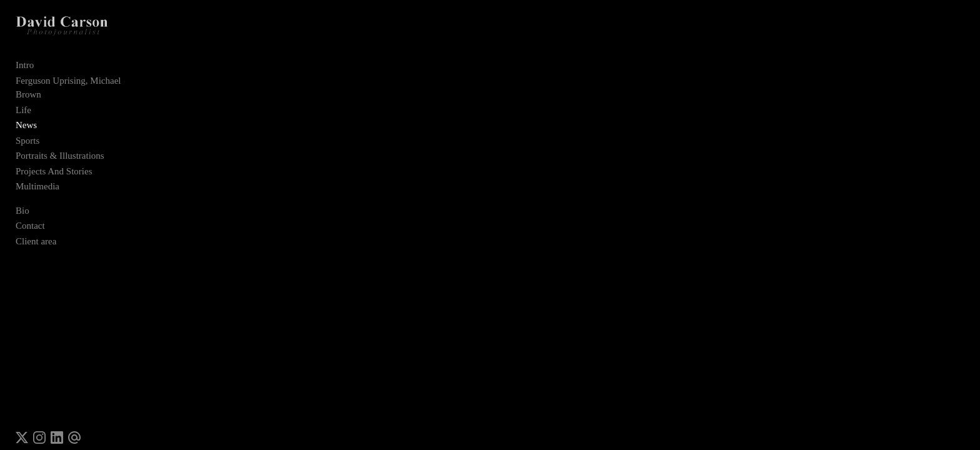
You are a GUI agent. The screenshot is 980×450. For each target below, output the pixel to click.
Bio (22, 201)
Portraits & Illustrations (60, 146)
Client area (36, 231)
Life (23, 100)
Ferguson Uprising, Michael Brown (82, 85)
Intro (25, 69)
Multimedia (37, 177)
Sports (27, 131)
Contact (30, 216)
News (26, 116)
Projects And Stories (54, 161)
